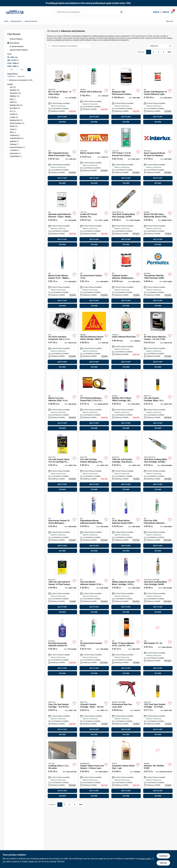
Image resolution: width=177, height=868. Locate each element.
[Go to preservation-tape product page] (62, 156)
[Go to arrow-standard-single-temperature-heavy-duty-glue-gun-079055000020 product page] (126, 707)
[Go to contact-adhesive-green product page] (158, 340)
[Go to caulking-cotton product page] (62, 769)
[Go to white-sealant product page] (94, 524)
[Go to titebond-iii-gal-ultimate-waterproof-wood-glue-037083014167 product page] (126, 340)
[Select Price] (29, 70)
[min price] (12, 70)
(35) (13, 87)
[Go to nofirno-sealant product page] (94, 156)
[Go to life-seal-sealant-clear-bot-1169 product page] (62, 707)
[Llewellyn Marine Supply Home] (15, 12)
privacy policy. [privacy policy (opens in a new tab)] (145, 859)
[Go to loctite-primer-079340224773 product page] (126, 156)
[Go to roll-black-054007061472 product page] (94, 401)
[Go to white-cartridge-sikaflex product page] (158, 646)
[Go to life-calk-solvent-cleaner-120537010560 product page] (62, 585)
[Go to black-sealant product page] (126, 524)
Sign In (156, 12)
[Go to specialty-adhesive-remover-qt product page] (62, 217)
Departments (16, 21)
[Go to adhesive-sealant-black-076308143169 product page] (126, 585)
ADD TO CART (62, 117)
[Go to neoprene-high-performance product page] (126, 95)
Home (6, 21)
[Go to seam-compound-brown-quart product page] (158, 156)
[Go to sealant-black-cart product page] (158, 524)
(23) (15, 93)
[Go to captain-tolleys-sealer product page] (94, 769)
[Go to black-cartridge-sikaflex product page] (126, 401)
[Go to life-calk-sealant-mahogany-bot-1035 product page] (94, 462)
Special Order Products (19, 50)
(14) (15, 96)
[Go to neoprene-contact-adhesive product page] (126, 279)
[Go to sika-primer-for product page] (94, 95)
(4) (16, 105)
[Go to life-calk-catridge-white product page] (158, 401)
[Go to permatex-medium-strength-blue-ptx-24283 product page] (158, 279)
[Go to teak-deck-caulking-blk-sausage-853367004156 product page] (126, 217)
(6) (13, 102)
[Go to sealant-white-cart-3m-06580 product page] (94, 585)
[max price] (22, 70)
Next (170, 52)
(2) (17, 123)
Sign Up (166, 12)
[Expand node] (8, 80)
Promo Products (16, 39)
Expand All (21, 76)
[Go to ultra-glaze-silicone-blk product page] (158, 217)
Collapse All (11, 76)
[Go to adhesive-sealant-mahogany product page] (62, 524)
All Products (15, 43)
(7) (13, 99)
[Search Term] (89, 12)
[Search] (122, 12)
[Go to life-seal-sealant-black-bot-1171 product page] (94, 707)
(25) (15, 90)
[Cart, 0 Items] (172, 12)
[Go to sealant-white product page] (62, 401)
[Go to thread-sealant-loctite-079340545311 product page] (94, 217)
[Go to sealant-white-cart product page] (94, 646)
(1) (14, 144)
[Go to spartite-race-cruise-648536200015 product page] (62, 95)
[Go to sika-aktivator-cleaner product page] (94, 340)
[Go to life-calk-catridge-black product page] (62, 462)
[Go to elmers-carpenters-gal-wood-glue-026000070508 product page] (126, 769)
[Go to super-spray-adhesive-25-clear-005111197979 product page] (126, 646)
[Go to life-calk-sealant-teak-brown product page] (126, 462)
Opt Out (163, 863)
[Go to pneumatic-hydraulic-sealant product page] (62, 646)
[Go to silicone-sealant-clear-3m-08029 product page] (94, 279)
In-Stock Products (17, 46)
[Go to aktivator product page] (158, 769)
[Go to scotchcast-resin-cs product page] (62, 340)
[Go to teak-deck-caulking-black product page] (158, 585)
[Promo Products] (8, 39)
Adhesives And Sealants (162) (21, 80)
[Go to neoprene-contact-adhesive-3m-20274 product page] (158, 95)
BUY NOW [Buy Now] (62, 122)
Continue (163, 856)
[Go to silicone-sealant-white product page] (62, 279)
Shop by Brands (31, 21)
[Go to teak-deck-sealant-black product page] (158, 707)
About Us (170, 21)
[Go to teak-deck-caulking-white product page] (158, 462)
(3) (15, 108)
